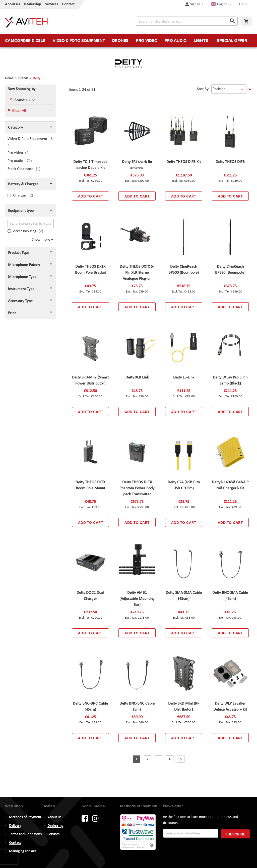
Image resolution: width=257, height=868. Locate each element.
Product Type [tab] (19, 253)
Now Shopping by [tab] (21, 89)
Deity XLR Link (137, 377)
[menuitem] (25, 41)
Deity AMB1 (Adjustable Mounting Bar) (137, 599)
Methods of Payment (25, 817)
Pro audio (23, 161)
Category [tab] (15, 128)
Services (51, 4)
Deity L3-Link (184, 377)
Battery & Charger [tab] (23, 184)
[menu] (128, 41)
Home (10, 78)
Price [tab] (12, 313)
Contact (68, 4)
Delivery (15, 826)
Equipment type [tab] (21, 211)
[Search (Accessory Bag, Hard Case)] (31, 224)
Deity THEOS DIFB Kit (184, 162)
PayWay (138, 832)
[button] (243, 5)
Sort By (203, 89)
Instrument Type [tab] (21, 289)
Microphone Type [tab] (22, 277)
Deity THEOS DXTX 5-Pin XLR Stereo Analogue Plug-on (137, 273)
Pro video (22, 153)
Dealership (32, 4)
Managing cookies (23, 851)
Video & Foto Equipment (30, 142)
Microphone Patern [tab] (24, 265)
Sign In (195, 4)
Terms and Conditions (25, 834)
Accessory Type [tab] (20, 301)
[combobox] (187, 21)
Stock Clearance (27, 169)
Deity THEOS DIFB (230, 162)
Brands (24, 78)
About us (12, 4)
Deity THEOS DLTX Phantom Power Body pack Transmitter (137, 488)
